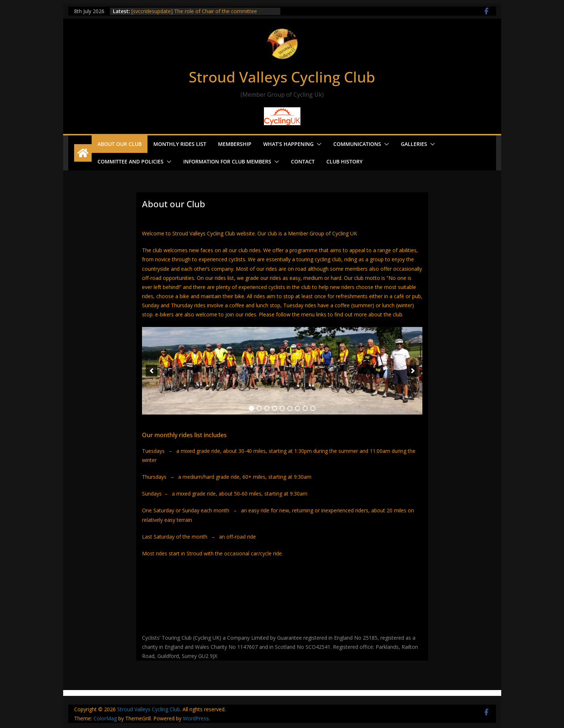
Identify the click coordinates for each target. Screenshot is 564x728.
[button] (318, 144)
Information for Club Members (227, 161)
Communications (357, 144)
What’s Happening (288, 144)
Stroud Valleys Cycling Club (282, 77)
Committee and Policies (131, 161)
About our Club (120, 144)
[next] (413, 371)
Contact (303, 161)
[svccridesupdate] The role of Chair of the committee (194, 11)
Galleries (414, 144)
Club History (344, 161)
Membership (235, 144)
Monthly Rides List (180, 144)
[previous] (151, 371)
